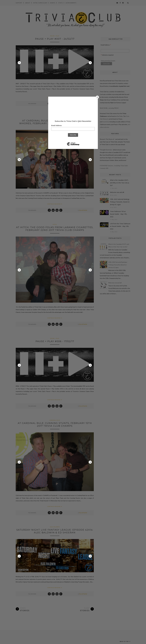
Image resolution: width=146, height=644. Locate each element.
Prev (19, 63)
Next (90, 63)
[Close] (97, 97)
